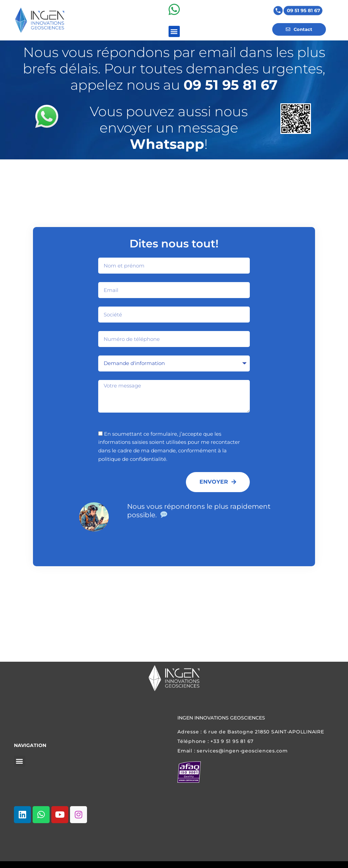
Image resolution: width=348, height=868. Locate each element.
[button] (174, 36)
